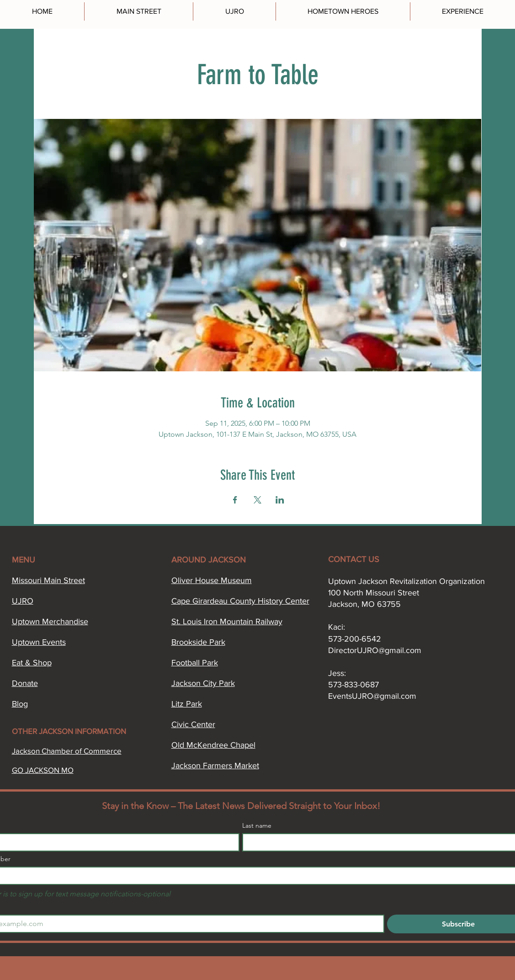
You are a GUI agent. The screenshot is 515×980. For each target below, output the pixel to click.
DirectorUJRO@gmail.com (375, 650)
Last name (257, 826)
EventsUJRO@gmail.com (372, 696)
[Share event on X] (257, 500)
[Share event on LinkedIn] (280, 500)
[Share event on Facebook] (235, 500)
